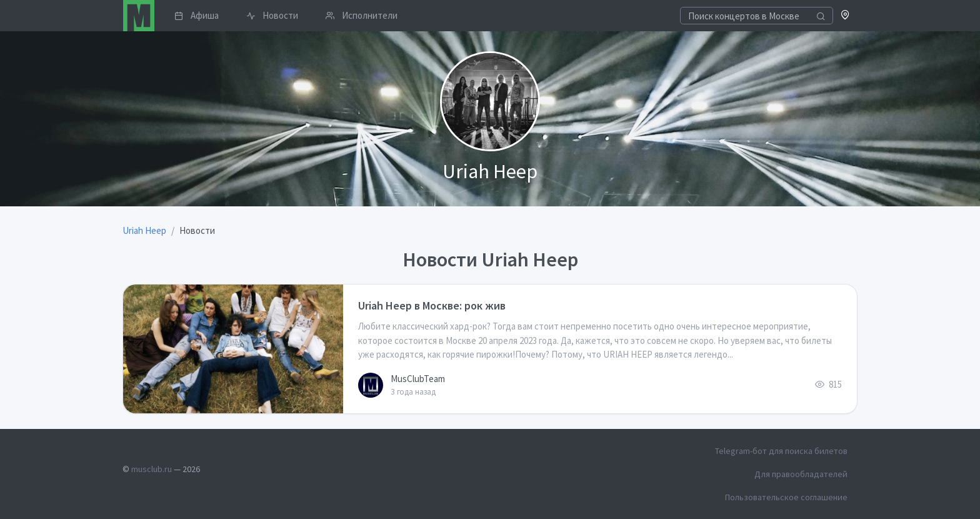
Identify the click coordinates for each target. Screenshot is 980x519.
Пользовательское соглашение (786, 497)
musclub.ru (152, 469)
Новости (272, 15)
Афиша (197, 15)
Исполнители (362, 15)
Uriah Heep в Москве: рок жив (432, 305)
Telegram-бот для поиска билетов (781, 451)
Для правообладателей (801, 474)
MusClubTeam (418, 379)
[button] (845, 16)
